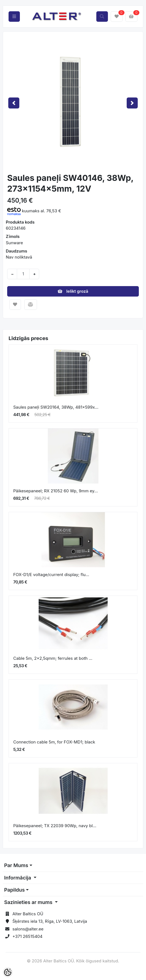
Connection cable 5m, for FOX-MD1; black (54, 742)
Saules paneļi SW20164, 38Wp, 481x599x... (56, 407)
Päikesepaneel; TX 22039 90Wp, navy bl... (55, 826)
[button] (14, 103)
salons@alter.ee (28, 929)
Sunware (14, 243)
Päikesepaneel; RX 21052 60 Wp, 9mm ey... (55, 491)
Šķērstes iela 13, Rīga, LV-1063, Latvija (50, 921)
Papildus (14, 890)
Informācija (18, 878)
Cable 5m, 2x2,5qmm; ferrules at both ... (53, 658)
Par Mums (16, 865)
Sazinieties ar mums (29, 902)
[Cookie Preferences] (8, 972)
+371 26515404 (27, 936)
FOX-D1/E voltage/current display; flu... (51, 575)
